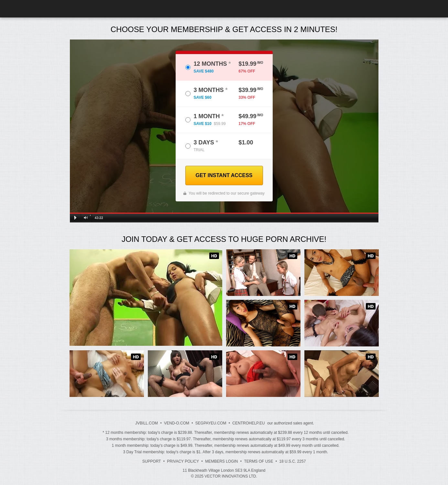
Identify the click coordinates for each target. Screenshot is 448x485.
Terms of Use (258, 461)
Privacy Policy (183, 461)
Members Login (221, 461)
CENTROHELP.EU (248, 423)
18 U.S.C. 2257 (292, 461)
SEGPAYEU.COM (211, 423)
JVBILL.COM (147, 423)
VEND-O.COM (177, 423)
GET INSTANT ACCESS (224, 175)
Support (152, 461)
